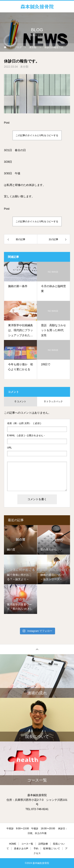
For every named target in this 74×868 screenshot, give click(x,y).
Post (7, 123)
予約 (36, 849)
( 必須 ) (24, 423)
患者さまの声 (21, 849)
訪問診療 (43, 844)
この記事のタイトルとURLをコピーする (37, 135)
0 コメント (21, 401)
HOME (13, 844)
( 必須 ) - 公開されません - (26, 435)
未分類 (24, 67)
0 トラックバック (53, 401)
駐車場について (52, 849)
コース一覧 (27, 844)
